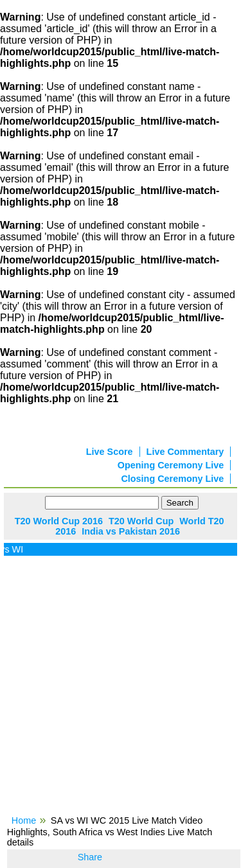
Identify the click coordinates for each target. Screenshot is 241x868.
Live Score (110, 452)
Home (24, 820)
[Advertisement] (121, 690)
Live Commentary (185, 452)
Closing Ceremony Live (172, 479)
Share (90, 857)
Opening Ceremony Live (171, 465)
